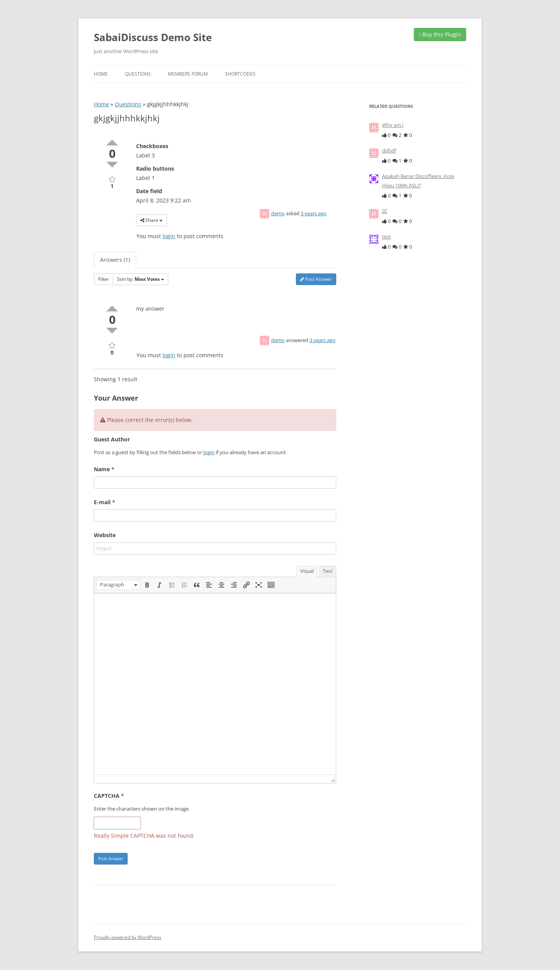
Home (101, 74)
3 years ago (314, 213)
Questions (138, 74)
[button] (118, 585)
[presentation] (118, 585)
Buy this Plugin (440, 34)
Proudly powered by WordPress (128, 937)
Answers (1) (115, 260)
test (386, 237)
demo (278, 213)
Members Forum (188, 74)
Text (328, 571)
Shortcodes (240, 74)
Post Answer (316, 279)
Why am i (393, 125)
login (169, 236)
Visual (307, 571)
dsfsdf (389, 150)
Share (151, 220)
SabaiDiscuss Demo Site (153, 37)
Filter (104, 279)
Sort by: (141, 279)
